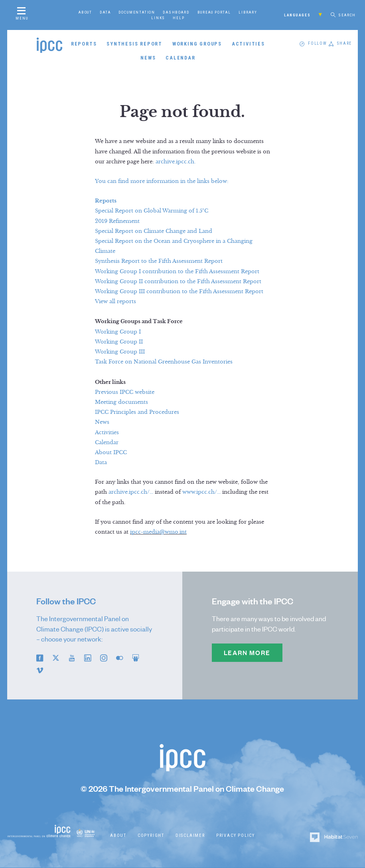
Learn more (247, 653)
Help (179, 18)
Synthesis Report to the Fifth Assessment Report (159, 261)
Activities (248, 44)
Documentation (137, 12)
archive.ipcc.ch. (176, 162)
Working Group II (119, 342)
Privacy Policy (236, 835)
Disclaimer (190, 835)
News (148, 58)
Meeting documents (121, 402)
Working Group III (120, 352)
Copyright (151, 835)
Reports (84, 44)
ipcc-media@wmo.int (158, 532)
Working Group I (118, 332)
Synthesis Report (134, 44)
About (85, 12)
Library (248, 12)
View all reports (115, 302)
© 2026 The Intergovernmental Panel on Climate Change (182, 789)
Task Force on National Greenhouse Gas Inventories (164, 362)
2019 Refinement (117, 221)
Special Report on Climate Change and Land (154, 231)
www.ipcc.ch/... (201, 492)
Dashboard (176, 12)
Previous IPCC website (125, 392)
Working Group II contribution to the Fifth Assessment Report (178, 282)
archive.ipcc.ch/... (131, 492)
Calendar (180, 58)
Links (158, 18)
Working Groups (197, 44)
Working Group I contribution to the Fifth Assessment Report (177, 272)
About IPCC (111, 453)
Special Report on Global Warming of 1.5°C (152, 211)
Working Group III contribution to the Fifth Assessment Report (179, 292)
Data (105, 12)
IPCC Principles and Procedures (137, 412)
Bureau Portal (214, 12)
